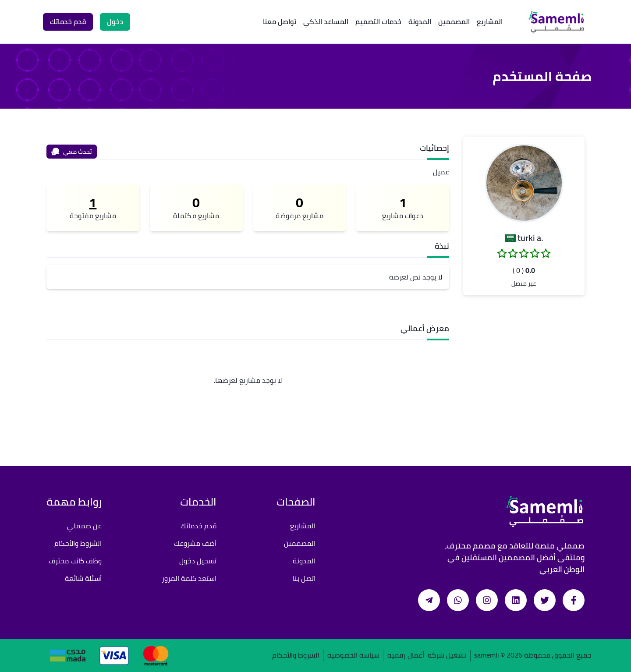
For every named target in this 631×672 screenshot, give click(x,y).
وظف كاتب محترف (75, 561)
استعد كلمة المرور (189, 578)
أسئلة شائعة (83, 578)
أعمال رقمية (406, 656)
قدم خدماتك (199, 526)
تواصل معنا (280, 21)
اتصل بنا (304, 578)
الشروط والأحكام (78, 543)
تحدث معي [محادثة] (71, 152)
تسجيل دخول (198, 561)
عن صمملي (84, 526)
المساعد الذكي (326, 21)
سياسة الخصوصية (353, 656)
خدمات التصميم (378, 21)
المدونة (420, 21)
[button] (524, 183)
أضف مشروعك (195, 543)
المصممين (454, 21)
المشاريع (490, 21)
